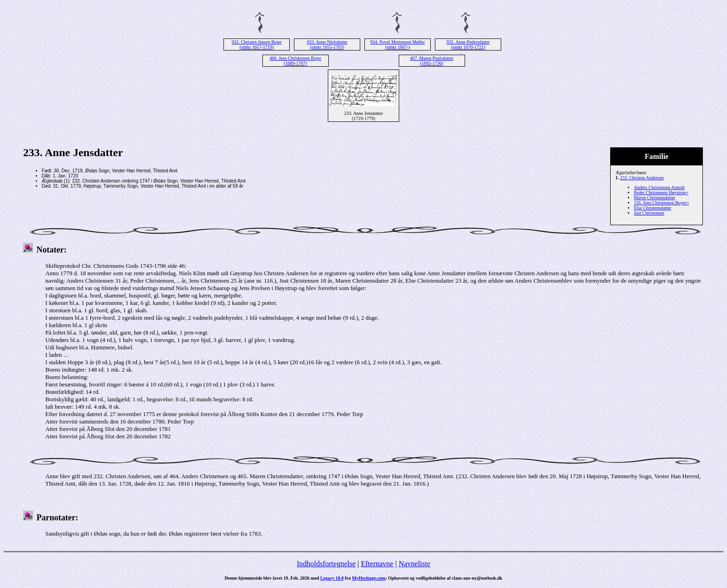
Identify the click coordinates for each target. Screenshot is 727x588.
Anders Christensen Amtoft (659, 187)
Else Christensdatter (652, 208)
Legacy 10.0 (332, 578)
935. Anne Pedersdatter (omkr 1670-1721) (468, 44)
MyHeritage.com (369, 578)
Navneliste (415, 564)
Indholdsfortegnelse (326, 564)
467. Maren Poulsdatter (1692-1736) (432, 61)
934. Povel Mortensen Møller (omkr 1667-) (398, 44)
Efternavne (377, 564)
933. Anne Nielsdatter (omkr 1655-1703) (327, 44)
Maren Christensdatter (654, 198)
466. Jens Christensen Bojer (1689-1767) (295, 61)
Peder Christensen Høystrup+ (661, 193)
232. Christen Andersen (642, 178)
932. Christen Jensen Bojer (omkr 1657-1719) (257, 44)
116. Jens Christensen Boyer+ (661, 203)
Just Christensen (649, 213)
